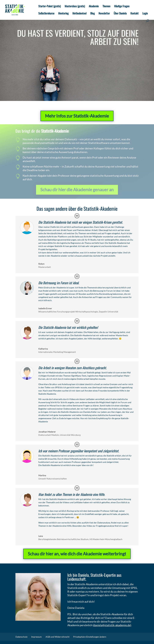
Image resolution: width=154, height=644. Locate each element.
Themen (106, 7)
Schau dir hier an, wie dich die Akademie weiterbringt (77, 554)
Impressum (36, 637)
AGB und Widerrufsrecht (57, 637)
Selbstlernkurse (46, 14)
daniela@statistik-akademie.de (112, 625)
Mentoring (63, 14)
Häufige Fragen (122, 7)
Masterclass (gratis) (75, 7)
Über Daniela (120, 14)
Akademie (94, 7)
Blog (93, 14)
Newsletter (104, 14)
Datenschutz (21, 637)
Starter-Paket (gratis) (50, 7)
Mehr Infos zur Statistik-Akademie (77, 116)
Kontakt (135, 14)
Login (145, 14)
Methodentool (79, 14)
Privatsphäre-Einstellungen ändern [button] (90, 637)
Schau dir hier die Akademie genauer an (77, 189)
